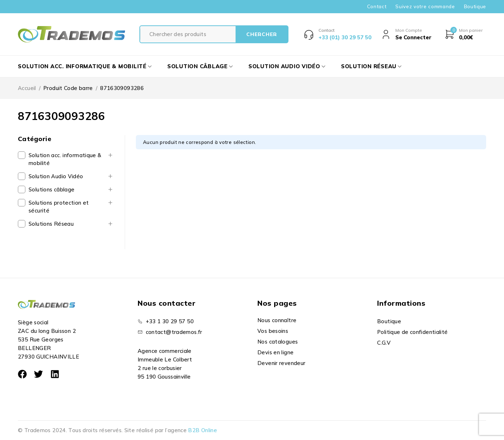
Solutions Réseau (51, 224)
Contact (377, 6)
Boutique (475, 6)
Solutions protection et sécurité (59, 207)
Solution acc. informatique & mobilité (65, 159)
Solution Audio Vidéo (56, 176)
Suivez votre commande (425, 6)
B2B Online (202, 430)
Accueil (27, 88)
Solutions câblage (51, 189)
